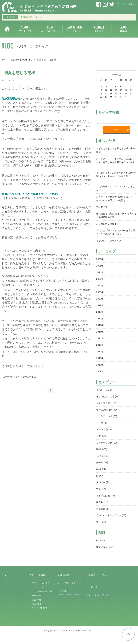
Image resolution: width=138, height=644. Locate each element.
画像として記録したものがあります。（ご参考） (32, 194)
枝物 (99, 469)
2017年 (100, 319)
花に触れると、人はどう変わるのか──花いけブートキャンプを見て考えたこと (116, 176)
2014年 (100, 338)
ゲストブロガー (105, 403)
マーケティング (105, 443)
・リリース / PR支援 (40, 616)
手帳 (99, 449)
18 (111, 94)
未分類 (100, 463)
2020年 (100, 299)
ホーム (7, 575)
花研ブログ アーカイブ (110, 241)
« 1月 (106, 101)
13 (121, 90)
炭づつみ (101, 482)
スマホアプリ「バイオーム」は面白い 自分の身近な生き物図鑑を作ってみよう (116, 162)
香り (99, 522)
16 (101, 94)
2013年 (100, 345)
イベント (101, 390)
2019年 (100, 305)
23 (101, 97)
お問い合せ (94, 587)
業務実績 (65, 575)
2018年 (100, 312)
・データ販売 (36, 604)
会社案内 (65, 591)
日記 (34, 377)
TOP (4, 60)
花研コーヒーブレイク (23, 60)
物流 (99, 489)
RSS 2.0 (101, 540)
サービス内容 (39, 575)
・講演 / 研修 (36, 608)
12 (116, 90)
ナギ (99, 436)
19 (116, 94)
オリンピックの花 (106, 397)
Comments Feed (105, 547)
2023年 (100, 279)
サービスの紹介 (105, 410)
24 (106, 97)
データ (100, 423)
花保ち (100, 502)
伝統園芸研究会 (11, 99)
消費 (99, 476)
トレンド (101, 430)
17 (106, 94)
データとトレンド (70, 583)
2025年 (100, 266)
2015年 (100, 332)
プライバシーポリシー (126, 4)
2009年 (100, 371)
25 (111, 97)
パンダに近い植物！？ (108, 224)
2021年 (100, 292)
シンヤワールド (105, 416)
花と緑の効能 (104, 496)
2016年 (100, 325)
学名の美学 (102, 207)
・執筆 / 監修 (36, 612)
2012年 (100, 352)
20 (121, 94)
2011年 (100, 358)
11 (111, 90)
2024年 (100, 272)
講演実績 (101, 509)
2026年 (100, 259)
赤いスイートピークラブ (110, 515)
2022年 (100, 286)
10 (106, 90)
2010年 (100, 365)
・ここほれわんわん (39, 591)
